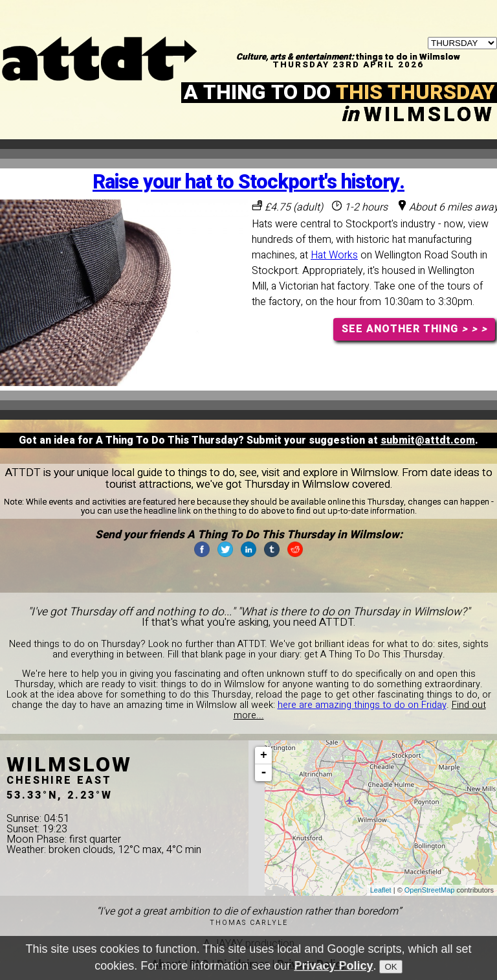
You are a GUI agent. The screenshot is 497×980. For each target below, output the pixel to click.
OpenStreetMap (430, 890)
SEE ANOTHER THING (414, 329)
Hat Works (334, 255)
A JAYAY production (249, 944)
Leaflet (381, 890)
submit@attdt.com (428, 440)
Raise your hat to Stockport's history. (248, 182)
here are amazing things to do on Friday (362, 705)
